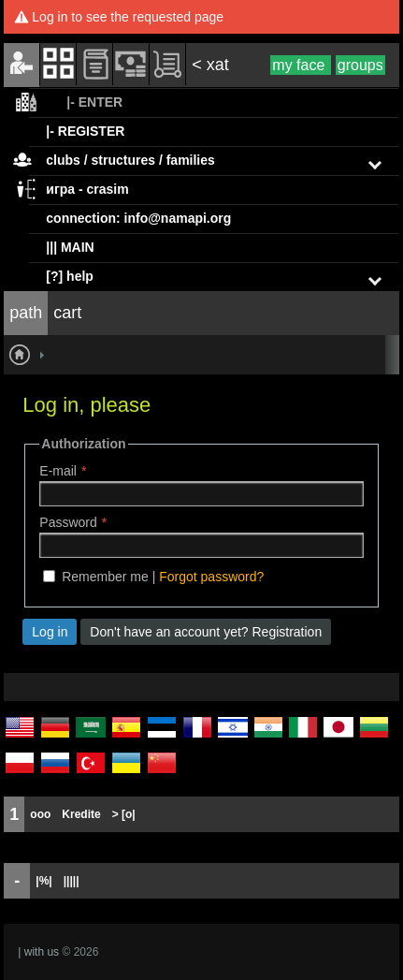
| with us (38, 952)
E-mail (58, 471)
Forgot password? (211, 577)
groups (360, 65)
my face (300, 65)
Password (68, 522)
